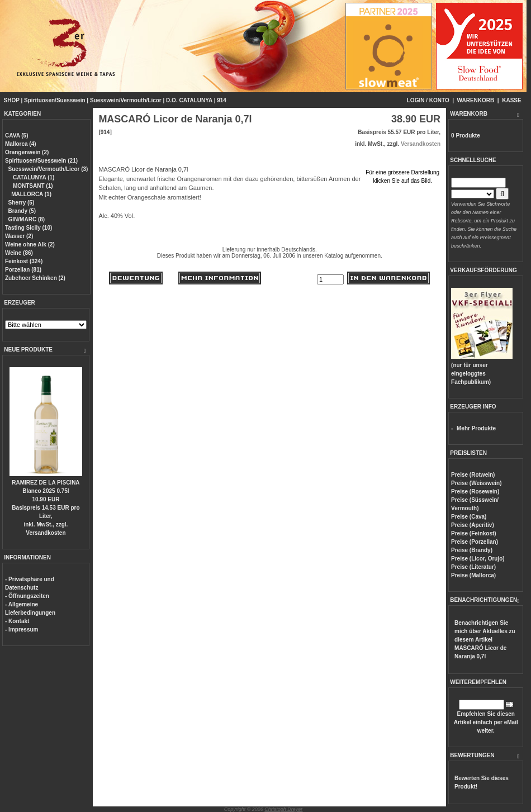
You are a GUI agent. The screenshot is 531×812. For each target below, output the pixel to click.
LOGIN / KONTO (428, 100)
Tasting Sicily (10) (29, 228)
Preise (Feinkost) (474, 533)
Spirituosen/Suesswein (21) (41, 161)
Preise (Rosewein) (475, 492)
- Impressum (22, 630)
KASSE (511, 100)
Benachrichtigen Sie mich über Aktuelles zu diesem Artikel (485, 640)
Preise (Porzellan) (475, 542)
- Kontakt (17, 621)
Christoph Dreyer (283, 809)
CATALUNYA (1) (33, 177)
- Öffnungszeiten (27, 596)
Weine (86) (19, 253)
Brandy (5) (22, 211)
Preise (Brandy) (472, 550)
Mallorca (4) (21, 144)
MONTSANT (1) (32, 186)
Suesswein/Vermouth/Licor (126, 100)
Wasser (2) (19, 236)
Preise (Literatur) (473, 567)
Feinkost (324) (24, 261)
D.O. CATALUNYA (189, 100)
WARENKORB (476, 100)
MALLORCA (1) (31, 194)
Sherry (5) (22, 203)
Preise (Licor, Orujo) (478, 559)
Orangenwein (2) (27, 152)
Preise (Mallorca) (473, 575)
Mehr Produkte (476, 428)
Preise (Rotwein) (473, 475)
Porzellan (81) (23, 270)
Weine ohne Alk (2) (30, 244)
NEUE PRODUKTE (28, 350)
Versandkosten (46, 533)
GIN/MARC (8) (27, 219)
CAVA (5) (16, 136)
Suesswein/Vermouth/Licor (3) (48, 169)
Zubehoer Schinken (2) (35, 278)
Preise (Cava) (469, 517)
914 (222, 100)
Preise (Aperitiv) (473, 525)
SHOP (12, 100)
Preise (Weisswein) (476, 483)
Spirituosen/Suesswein (54, 100)
